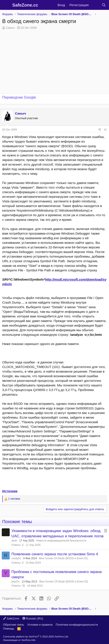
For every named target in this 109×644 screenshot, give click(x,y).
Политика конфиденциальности (77, 625)
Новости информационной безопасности (61, 541)
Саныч (10, 28)
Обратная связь (14, 625)
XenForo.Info (29, 640)
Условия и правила (40, 625)
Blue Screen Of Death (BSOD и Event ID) (63, 558)
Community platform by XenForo (36, 637)
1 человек (14, 499)
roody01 (16, 558)
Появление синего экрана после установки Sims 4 (55, 554)
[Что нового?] (95, 5)
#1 (105, 130)
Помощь (9, 629)
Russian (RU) (33, 618)
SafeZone (11, 618)
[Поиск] (104, 5)
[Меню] (6, 5)
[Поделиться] (100, 130)
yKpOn (15, 582)
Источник (10, 491)
